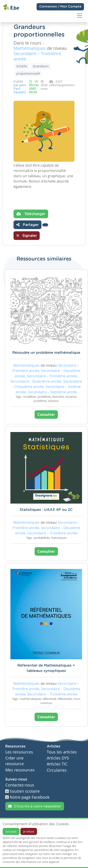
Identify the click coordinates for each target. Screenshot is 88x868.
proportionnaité (28, 73)
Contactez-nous (20, 785)
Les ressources (19, 752)
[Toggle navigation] (80, 16)
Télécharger (31, 214)
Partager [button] (27, 225)
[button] (45, 225)
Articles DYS (58, 758)
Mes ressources (20, 770)
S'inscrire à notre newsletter (35, 806)
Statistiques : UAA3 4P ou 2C (46, 510)
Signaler (27, 235)
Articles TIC (57, 764)
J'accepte (11, 831)
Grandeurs (41, 66)
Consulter (46, 415)
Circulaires (57, 770)
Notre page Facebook (27, 797)
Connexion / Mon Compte (60, 7)
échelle (22, 66)
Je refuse (29, 831)
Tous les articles (62, 752)
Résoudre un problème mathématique (46, 353)
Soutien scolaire (22, 791)
